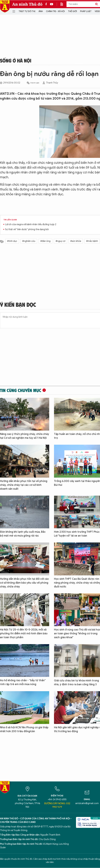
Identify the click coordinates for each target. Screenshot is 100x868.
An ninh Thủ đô (27, 4)
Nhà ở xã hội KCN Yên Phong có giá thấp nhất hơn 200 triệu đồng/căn (24, 729)
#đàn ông (45, 241)
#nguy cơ (60, 241)
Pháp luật (86, 11)
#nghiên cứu (29, 241)
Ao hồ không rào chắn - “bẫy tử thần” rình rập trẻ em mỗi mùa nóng (23, 682)
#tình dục (12, 241)
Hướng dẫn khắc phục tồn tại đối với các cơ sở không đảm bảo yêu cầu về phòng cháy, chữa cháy (24, 583)
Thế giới (72, 11)
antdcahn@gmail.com (87, 803)
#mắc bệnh (92, 241)
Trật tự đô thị (27, 11)
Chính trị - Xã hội (55, 11)
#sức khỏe (76, 241)
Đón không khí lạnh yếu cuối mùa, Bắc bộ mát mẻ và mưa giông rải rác (23, 534)
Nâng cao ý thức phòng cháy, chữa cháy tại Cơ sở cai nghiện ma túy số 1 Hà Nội (25, 436)
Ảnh (41, 11)
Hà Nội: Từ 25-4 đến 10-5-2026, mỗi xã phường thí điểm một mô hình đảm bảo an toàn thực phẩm (24, 634)
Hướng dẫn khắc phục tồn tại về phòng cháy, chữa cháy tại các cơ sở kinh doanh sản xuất (24, 485)
